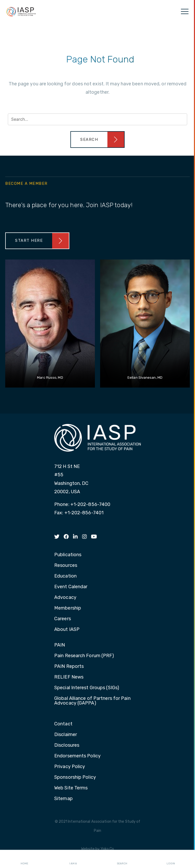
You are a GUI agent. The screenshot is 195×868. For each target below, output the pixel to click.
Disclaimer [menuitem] (66, 735)
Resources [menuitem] (66, 566)
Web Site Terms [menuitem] (71, 788)
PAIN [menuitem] (60, 645)
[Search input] (97, 119)
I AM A (73, 859)
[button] (97, 140)
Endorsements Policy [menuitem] (77, 756)
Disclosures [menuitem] (67, 745)
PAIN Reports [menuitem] (69, 667)
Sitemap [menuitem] (63, 799)
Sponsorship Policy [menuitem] (75, 777)
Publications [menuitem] (68, 555)
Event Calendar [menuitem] (71, 587)
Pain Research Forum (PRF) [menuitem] (84, 656)
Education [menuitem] (65, 576)
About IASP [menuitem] (67, 630)
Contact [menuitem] (63, 724)
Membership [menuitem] (68, 608)
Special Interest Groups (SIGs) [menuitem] (87, 688)
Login (171, 859)
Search (122, 859)
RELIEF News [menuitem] (69, 677)
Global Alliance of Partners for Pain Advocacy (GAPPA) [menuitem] (92, 701)
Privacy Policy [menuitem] (70, 767)
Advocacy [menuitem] (65, 598)
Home (24, 859)
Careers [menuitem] (63, 619)
